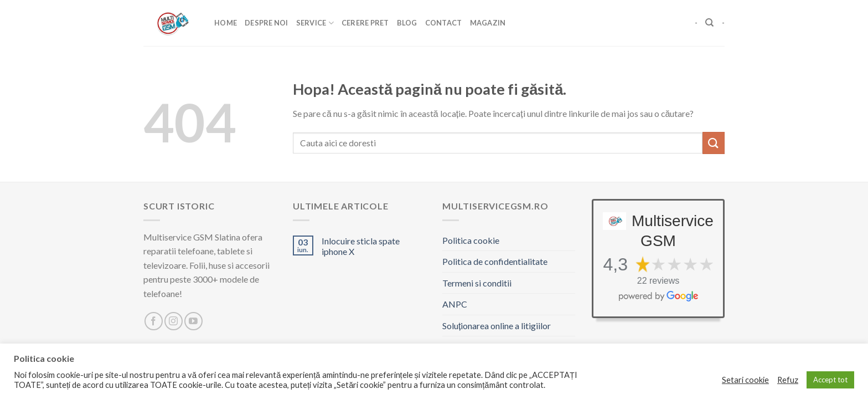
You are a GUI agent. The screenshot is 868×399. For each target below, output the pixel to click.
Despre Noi (267, 23)
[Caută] (709, 23)
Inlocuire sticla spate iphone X (361, 246)
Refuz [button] (788, 380)
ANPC (455, 304)
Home (226, 23)
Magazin (488, 23)
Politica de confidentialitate (495, 261)
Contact (444, 23)
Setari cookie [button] (745, 380)
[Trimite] (714, 143)
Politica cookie (471, 240)
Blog (407, 23)
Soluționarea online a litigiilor (497, 326)
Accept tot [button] (830, 380)
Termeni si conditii (477, 283)
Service (315, 23)
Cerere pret (365, 23)
